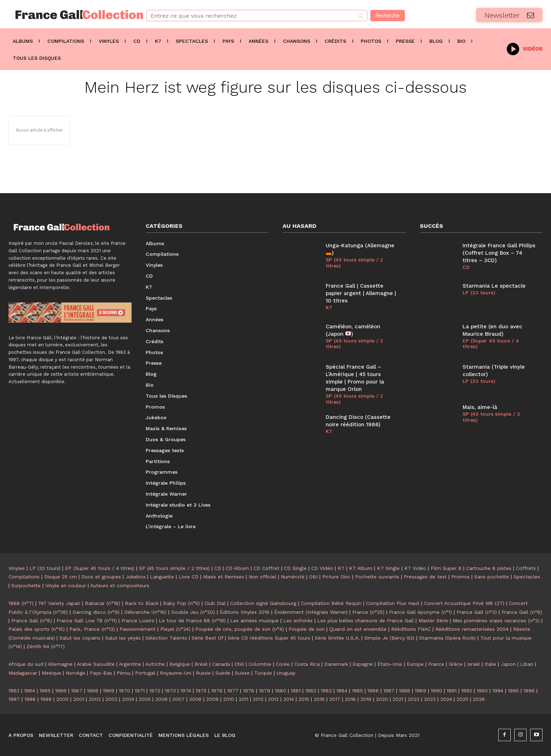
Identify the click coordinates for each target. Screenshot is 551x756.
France (436, 664)
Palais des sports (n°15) (37, 629)
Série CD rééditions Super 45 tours (269, 638)
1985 (357, 691)
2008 (195, 699)
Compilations (24, 577)
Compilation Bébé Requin (331, 603)
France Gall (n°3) (477, 612)
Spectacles (527, 577)
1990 (436, 691)
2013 (273, 699)
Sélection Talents (166, 638)
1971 (140, 691)
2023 (430, 699)
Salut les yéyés (123, 638)
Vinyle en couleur (66, 585)
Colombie (260, 664)
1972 (155, 691)
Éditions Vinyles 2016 (245, 612)
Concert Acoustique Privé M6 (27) (464, 603)
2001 (79, 699)
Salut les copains (80, 638)
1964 (30, 691)
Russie (203, 673)
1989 (420, 691)
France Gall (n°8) (32, 621)
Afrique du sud (26, 664)
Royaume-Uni (176, 673)
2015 (304, 699)
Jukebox (135, 577)
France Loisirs (138, 621)
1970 (124, 691)
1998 (30, 699)
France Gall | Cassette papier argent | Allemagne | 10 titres (361, 293)
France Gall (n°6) (522, 612)
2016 (319, 699)
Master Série (433, 621)
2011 (243, 699)
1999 (46, 699)
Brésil (201, 664)
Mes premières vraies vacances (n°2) (496, 621)
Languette (162, 577)
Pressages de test (425, 577)
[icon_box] (525, 48)
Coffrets (526, 568)
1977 (233, 691)
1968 (93, 691)
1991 (452, 691)
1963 (14, 691)
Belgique (180, 664)
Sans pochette (492, 577)
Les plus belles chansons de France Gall (366, 621)
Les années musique (254, 621)
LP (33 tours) (479, 293)
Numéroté (293, 577)
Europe (415, 664)
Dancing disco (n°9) (96, 612)
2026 (479, 699)
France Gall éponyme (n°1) (420, 612)
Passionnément (138, 629)
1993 (482, 691)
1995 (513, 691)
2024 (446, 699)
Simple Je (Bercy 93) (389, 638)
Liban (527, 664)
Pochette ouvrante (377, 577)
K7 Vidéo (415, 568)
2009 (212, 699)
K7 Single (388, 568)
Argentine (130, 664)
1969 (109, 691)
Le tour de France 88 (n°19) (192, 621)
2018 (350, 699)
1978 (249, 691)
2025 (462, 699)
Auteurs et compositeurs (120, 585)
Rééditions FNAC (411, 629)
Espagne (363, 664)
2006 (161, 699)
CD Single (295, 568)
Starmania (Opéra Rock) (447, 638)
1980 (280, 691)
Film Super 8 (446, 568)
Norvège (76, 673)
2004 (128, 699)
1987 (389, 691)
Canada (221, 664)
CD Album (237, 568)
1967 (77, 691)
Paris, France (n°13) (92, 629)
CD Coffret (266, 568)
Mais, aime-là (480, 407)
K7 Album (361, 568)
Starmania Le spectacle (494, 286)
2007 (178, 699)
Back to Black (142, 603)
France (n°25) (368, 612)
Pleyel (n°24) (175, 629)
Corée (283, 664)
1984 (342, 691)
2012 (258, 699)
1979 (265, 691)
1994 (498, 691)
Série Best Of (207, 638)
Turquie (263, 673)
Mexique (51, 673)
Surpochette (26, 585)
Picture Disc (336, 577)
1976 (217, 691)
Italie (490, 664)
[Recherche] (388, 16)
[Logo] (69, 15)
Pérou (124, 673)
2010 (229, 699)
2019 (366, 699)
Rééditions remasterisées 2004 (472, 629)
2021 (398, 699)
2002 (95, 699)
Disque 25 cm (60, 577)
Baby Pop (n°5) (181, 603)
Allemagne (60, 664)
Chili (239, 664)
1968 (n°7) (21, 603)
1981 (296, 691)
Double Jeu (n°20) (193, 612)
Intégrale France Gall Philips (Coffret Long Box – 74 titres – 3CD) (499, 253)
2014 (289, 699)
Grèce (456, 664)
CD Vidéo (322, 568)
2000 (62, 699)
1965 (45, 691)
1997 (14, 699)
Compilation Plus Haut (393, 603)
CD (466, 267)
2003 (111, 699)
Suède (223, 673)
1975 (201, 691)
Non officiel (262, 577)
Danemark (336, 664)
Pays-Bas (101, 673)
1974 (186, 691)
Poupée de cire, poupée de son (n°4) (240, 629)
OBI (313, 577)
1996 (529, 691)
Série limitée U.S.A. (337, 638)
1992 (467, 691)
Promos (460, 577)
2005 (145, 699)
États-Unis (390, 664)
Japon (508, 664)
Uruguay (286, 673)
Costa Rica (307, 664)
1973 (170, 691)
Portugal (145, 673)
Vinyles (17, 568)
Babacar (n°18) (103, 603)
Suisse (242, 673)
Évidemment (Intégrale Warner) (311, 612)
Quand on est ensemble (358, 629)
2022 (414, 699)
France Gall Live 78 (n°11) (87, 621)
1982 (311, 691)
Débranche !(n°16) (145, 612)
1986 (373, 691)
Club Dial (215, 603)
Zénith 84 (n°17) (46, 646)
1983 (326, 691)
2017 (335, 699)
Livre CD (188, 577)
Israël (474, 664)
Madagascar (23, 673)
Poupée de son (307, 629)
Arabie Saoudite (96, 664)
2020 (382, 699)
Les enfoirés (298, 621)
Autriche (155, 664)
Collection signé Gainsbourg (263, 603)
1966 (61, 691)
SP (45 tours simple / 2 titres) (354, 263)
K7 (329, 307)
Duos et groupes (101, 577)
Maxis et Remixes (224, 577)
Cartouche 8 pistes (489, 568)
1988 (405, 691)
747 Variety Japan (59, 603)
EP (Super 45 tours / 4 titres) (491, 344)
